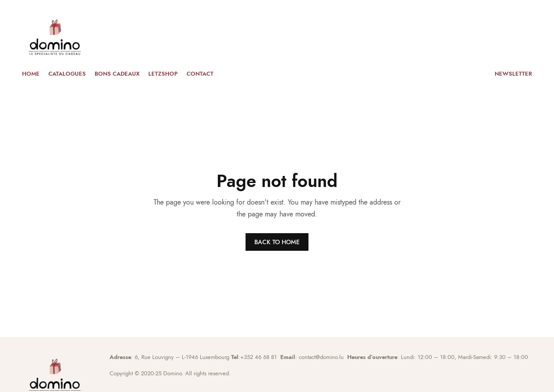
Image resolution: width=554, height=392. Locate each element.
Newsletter (513, 74)
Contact (200, 74)
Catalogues (67, 74)
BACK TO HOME (277, 242)
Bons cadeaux (117, 74)
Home (31, 74)
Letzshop (163, 74)
